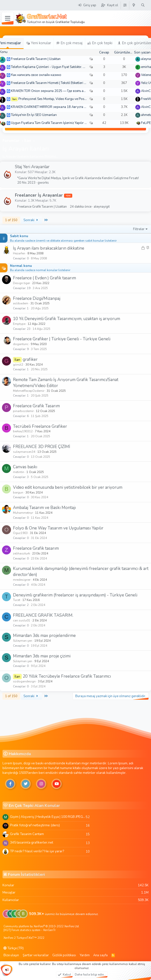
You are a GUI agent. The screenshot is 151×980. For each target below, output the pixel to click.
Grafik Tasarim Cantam (27, 834)
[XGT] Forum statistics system (30, 930)
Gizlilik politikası (64, 955)
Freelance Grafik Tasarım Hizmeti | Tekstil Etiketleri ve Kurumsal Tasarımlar (65, 83)
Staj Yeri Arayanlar (32, 167)
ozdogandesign (24, 681)
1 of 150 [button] (11, 220)
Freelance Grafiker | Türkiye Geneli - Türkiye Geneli (62, 339)
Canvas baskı (25, 467)
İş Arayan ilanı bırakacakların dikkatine (49, 248)
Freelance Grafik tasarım (36, 548)
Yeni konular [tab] (39, 43)
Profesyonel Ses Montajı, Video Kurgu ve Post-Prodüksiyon (62, 99)
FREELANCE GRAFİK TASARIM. (43, 615)
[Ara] (143, 5)
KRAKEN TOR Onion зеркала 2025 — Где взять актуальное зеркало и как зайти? (71, 91)
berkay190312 (23, 431)
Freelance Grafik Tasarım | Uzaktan (36, 59)
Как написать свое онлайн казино (36, 75)
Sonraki (31, 220)
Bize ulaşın (11, 955)
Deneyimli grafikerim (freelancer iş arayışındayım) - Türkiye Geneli (75, 595)
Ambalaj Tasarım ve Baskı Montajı (44, 508)
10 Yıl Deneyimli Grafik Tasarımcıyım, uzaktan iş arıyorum (67, 319)
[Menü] (8, 18)
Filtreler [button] (139, 229)
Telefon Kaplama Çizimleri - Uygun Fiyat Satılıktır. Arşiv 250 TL (56, 67)
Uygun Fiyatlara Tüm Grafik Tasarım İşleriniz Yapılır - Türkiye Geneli (59, 123)
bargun (18, 492)
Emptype (19, 324)
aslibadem (21, 303)
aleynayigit (102, 207)
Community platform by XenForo (41, 926)
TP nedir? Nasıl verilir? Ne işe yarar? (37, 851)
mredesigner (22, 580)
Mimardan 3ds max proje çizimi (42, 656)
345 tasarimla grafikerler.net (32, 842)
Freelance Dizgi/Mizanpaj (37, 298)
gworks (43, 183)
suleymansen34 (24, 452)
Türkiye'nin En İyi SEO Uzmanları (34, 115)
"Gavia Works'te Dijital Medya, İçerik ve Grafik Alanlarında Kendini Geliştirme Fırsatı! (78, 178)
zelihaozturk (21, 553)
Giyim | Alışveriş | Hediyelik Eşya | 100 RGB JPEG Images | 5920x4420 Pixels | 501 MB (48, 817)
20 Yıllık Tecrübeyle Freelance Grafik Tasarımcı (67, 676)
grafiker (30, 359)
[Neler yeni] (134, 5)
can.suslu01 (22, 620)
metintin (19, 472)
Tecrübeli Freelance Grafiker (40, 426)
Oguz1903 (20, 533)
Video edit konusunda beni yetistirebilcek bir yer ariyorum (68, 487)
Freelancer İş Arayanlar (39, 195)
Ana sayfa (100, 955)
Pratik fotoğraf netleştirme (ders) (35, 825)
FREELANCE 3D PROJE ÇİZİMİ (41, 447)
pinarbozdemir (23, 411)
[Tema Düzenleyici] (125, 5)
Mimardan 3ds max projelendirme (44, 636)
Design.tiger (21, 283)
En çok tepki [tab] (100, 43)
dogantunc (21, 344)
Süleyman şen (23, 641)
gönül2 (18, 365)
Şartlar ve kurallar (36, 955)
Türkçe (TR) (14, 948)
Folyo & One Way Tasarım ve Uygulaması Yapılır (58, 528)
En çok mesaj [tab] (69, 43)
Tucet (17, 600)
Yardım (85, 955)
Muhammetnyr (23, 513)
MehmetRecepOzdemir (29, 391)
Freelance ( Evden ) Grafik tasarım (44, 278)
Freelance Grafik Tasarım (36, 406)
